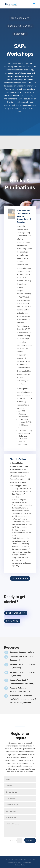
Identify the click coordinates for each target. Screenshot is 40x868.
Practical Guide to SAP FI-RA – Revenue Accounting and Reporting (23, 276)
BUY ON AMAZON (20, 581)
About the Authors (18, 488)
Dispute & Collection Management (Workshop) (20, 706)
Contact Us (13, 622)
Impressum (27, 862)
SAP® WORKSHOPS (20, 17)
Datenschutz (20, 865)
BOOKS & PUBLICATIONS (20, 25)
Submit (30, 840)
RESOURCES (20, 33)
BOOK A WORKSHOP (16, 614)
